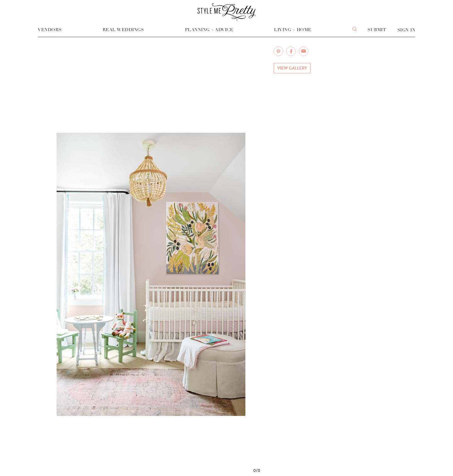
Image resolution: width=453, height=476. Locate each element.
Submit (377, 30)
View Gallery (292, 68)
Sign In (406, 30)
